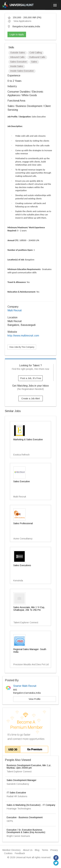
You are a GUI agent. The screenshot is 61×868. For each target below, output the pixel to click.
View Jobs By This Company (22, 347)
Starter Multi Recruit (25, 686)
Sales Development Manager (22, 780)
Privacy (54, 850)
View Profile (35, 699)
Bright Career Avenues (18, 836)
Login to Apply (17, 34)
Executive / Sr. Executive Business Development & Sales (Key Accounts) (26, 831)
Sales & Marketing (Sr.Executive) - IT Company (31, 805)
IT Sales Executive (16, 793)
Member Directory (12, 850)
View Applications (19, 21)
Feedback (20, 853)
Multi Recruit (15, 310)
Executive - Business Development (25, 817)
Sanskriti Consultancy (18, 784)
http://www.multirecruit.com (23, 336)
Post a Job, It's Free (31, 378)
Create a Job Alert (31, 398)
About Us (28, 850)
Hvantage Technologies (19, 809)
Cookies (8, 853)
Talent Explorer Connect (19, 772)
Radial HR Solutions (17, 796)
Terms (45, 850)
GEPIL (10, 821)
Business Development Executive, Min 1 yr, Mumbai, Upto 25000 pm (29, 767)
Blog (37, 850)
